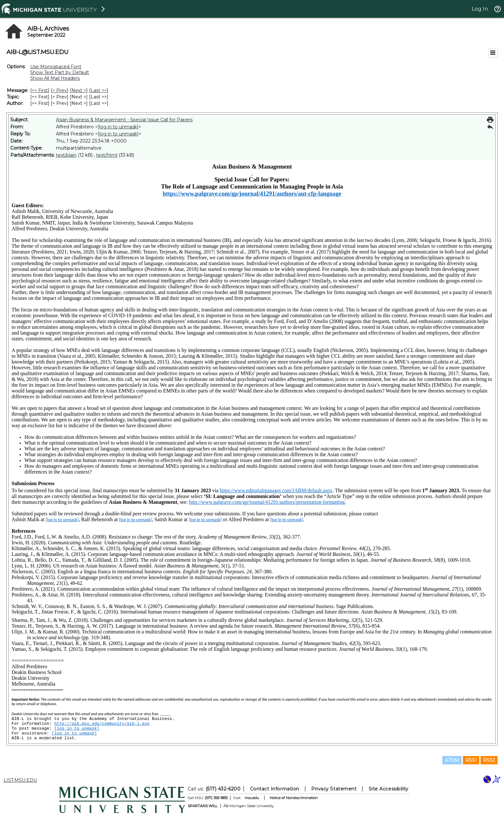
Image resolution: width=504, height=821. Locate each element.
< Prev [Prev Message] (60, 90)
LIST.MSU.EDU (20, 780)
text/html (107, 155)
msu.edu (252, 798)
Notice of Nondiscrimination (294, 798)
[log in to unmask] (118, 127)
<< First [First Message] (40, 90)
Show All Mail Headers (55, 78)
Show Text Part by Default (60, 72)
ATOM (452, 760)
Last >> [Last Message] (99, 90)
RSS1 (471, 760)
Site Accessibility (389, 789)
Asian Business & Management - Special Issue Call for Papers (124, 120)
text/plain (66, 155)
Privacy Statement (334, 789)
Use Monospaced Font (56, 67)
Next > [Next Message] (79, 90)
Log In (480, 9)
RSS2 (489, 760)
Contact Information (275, 789)
